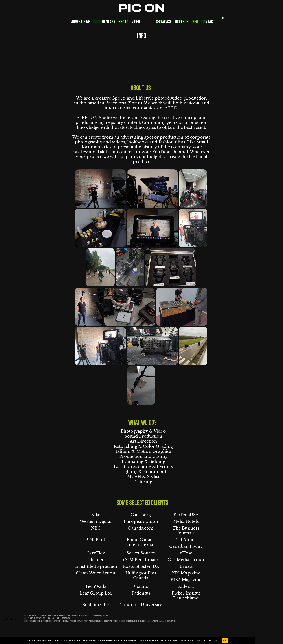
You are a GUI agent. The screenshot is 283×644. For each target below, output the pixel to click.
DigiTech (182, 22)
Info (195, 22)
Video (136, 22)
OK (225, 641)
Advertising (81, 22)
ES (223, 18)
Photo (123, 22)
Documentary (104, 22)
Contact (208, 22)
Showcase (164, 22)
